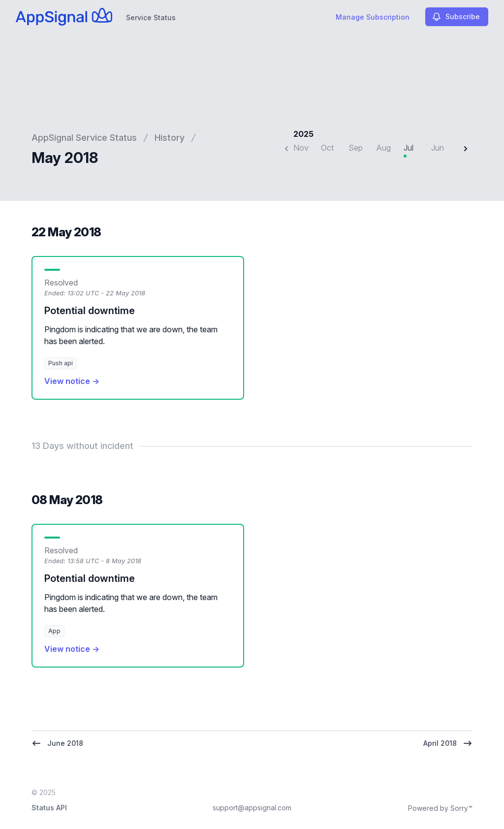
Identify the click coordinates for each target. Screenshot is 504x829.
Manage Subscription (373, 17)
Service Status (151, 17)
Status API (49, 808)
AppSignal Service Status (84, 138)
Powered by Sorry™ (440, 808)
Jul (409, 148)
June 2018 (57, 743)
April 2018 (448, 743)
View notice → (72, 381)
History (170, 138)
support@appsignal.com (252, 808)
